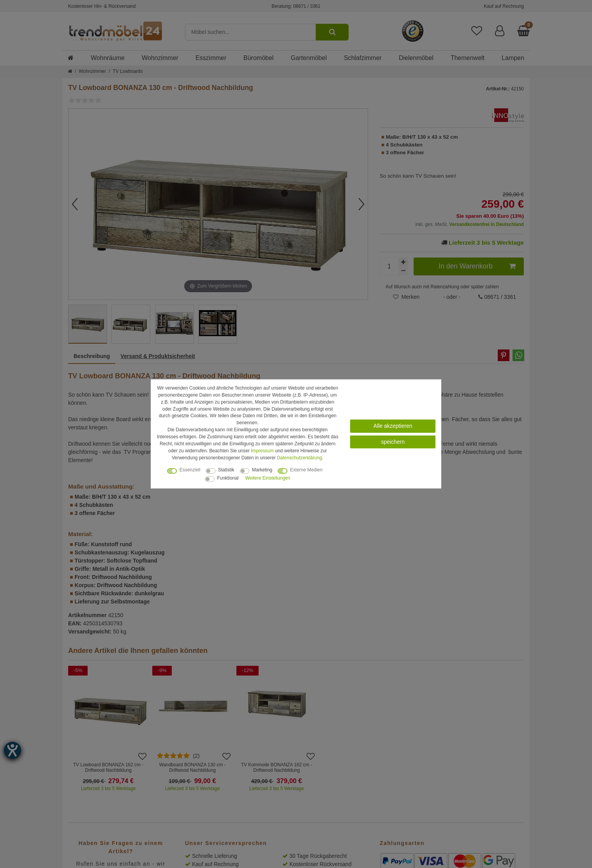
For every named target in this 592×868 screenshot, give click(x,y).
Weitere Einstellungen (268, 478)
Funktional (228, 478)
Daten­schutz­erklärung (300, 457)
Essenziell (190, 470)
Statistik (226, 470)
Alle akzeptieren (393, 426)
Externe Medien (306, 470)
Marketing (262, 470)
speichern (393, 441)
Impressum (262, 451)
